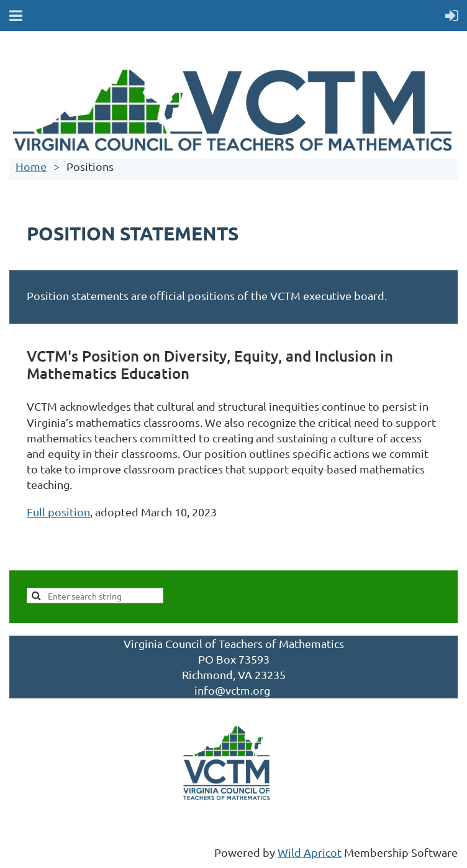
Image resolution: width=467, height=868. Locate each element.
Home (31, 166)
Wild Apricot (310, 852)
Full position (58, 512)
